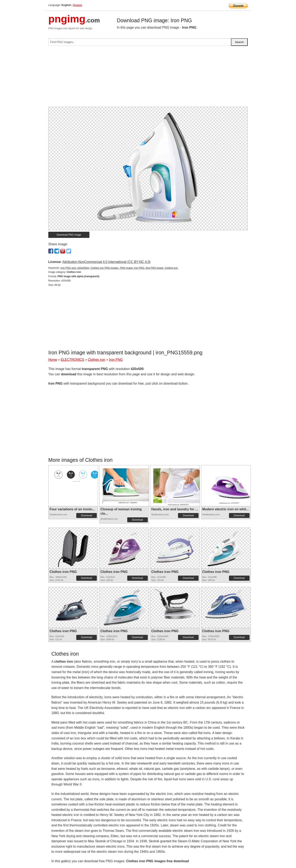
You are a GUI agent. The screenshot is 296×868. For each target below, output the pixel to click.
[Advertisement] (148, 78)
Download (86, 515)
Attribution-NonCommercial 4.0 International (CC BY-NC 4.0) (106, 262)
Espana (78, 5)
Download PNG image (69, 235)
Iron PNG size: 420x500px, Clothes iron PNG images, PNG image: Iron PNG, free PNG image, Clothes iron (119, 268)
